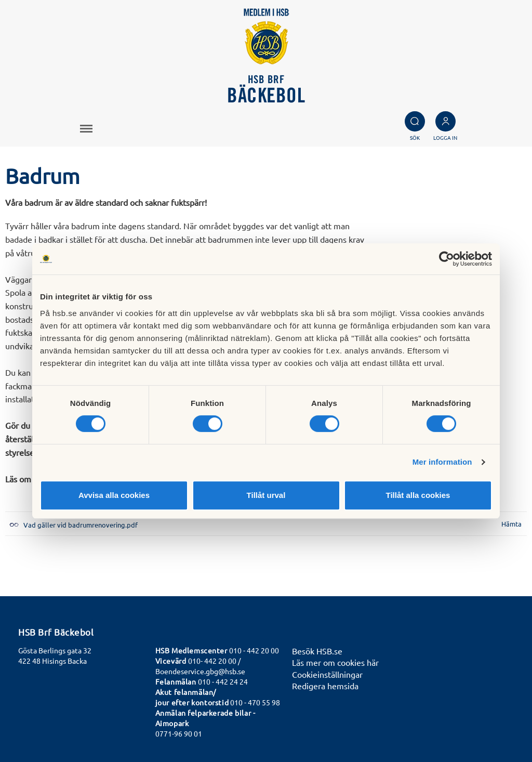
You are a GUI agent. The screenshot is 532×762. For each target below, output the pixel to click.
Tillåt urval (266, 495)
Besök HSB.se (317, 651)
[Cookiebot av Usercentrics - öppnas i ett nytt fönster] (447, 259)
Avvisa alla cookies (114, 495)
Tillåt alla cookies (418, 495)
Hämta (511, 524)
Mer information (442, 462)
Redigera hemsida (325, 686)
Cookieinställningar (327, 674)
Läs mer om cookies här (335, 662)
